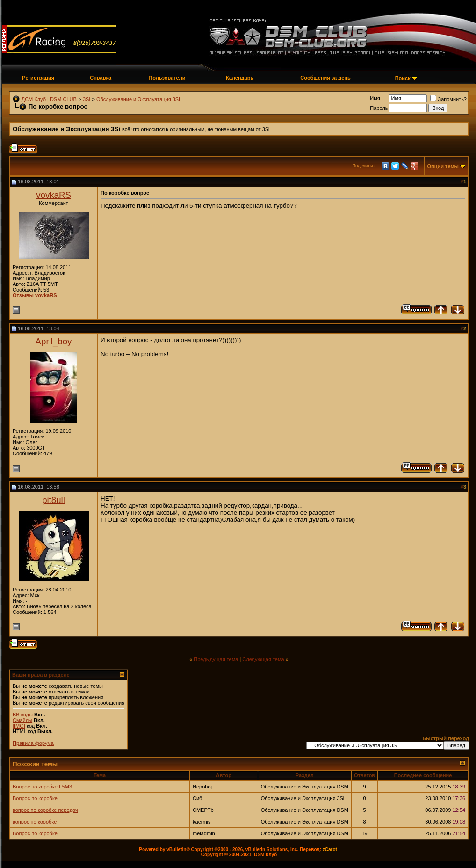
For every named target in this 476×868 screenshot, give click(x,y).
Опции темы (443, 166)
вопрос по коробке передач (45, 810)
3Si (87, 99)
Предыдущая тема (216, 659)
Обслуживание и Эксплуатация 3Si (138, 99)
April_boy (54, 341)
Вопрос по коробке (35, 798)
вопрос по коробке (35, 822)
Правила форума (33, 743)
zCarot (330, 850)
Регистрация (38, 78)
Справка (101, 78)
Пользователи (167, 78)
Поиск (403, 78)
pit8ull (54, 500)
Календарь (240, 78)
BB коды (23, 715)
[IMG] (19, 726)
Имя (375, 98)
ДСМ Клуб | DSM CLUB (49, 99)
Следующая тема (263, 659)
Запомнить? (448, 99)
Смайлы (22, 720)
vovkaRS (54, 195)
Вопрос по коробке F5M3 (42, 787)
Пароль (379, 108)
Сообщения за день (325, 78)
